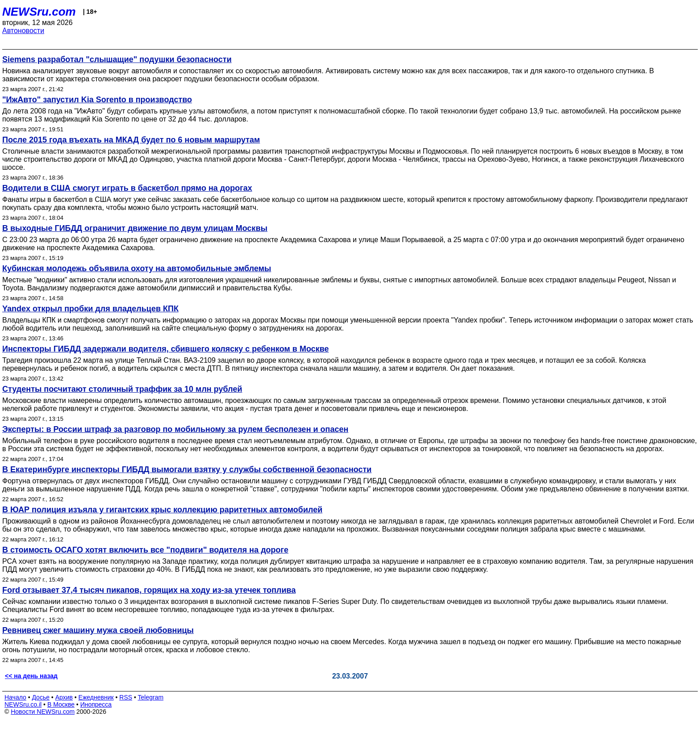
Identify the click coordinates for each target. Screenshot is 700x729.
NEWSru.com (39, 12)
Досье (41, 697)
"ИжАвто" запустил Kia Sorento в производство (97, 100)
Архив (64, 697)
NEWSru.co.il (23, 704)
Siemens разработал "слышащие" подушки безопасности (117, 59)
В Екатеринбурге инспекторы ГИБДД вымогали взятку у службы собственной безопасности (187, 469)
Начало (15, 697)
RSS (126, 697)
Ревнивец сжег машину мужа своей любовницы (98, 630)
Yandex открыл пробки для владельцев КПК (90, 309)
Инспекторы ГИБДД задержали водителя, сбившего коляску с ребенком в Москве (166, 349)
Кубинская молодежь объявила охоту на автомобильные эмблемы (137, 268)
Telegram (151, 697)
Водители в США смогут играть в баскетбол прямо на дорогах (127, 188)
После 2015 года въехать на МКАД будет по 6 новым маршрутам (131, 140)
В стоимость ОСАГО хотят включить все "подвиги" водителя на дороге (145, 550)
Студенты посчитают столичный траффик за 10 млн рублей (122, 389)
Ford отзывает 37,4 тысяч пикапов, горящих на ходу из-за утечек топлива (149, 590)
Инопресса (96, 704)
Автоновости (23, 31)
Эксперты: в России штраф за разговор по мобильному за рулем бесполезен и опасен (175, 429)
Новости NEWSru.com (43, 712)
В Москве (61, 704)
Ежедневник (96, 697)
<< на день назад (31, 676)
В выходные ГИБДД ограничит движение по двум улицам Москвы (135, 228)
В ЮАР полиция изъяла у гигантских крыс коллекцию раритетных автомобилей (162, 510)
